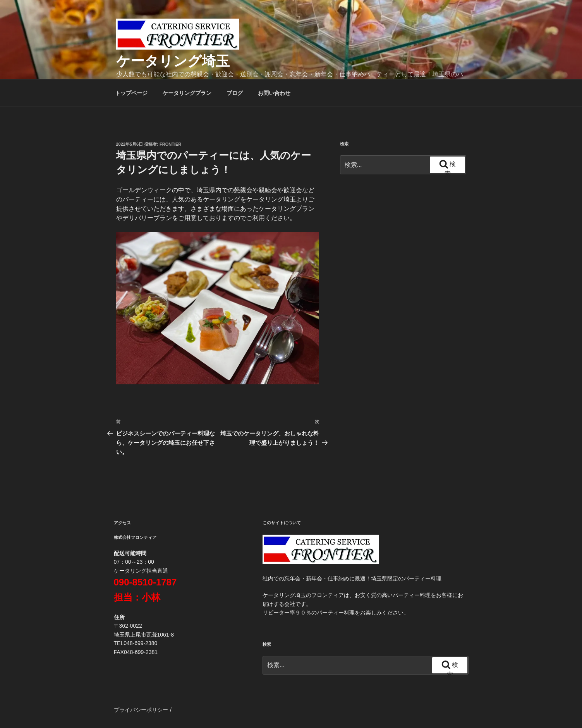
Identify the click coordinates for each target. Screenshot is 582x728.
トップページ (131, 93)
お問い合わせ (274, 93)
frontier (170, 144)
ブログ (235, 93)
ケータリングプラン (187, 93)
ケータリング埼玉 (173, 61)
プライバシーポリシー (141, 710)
